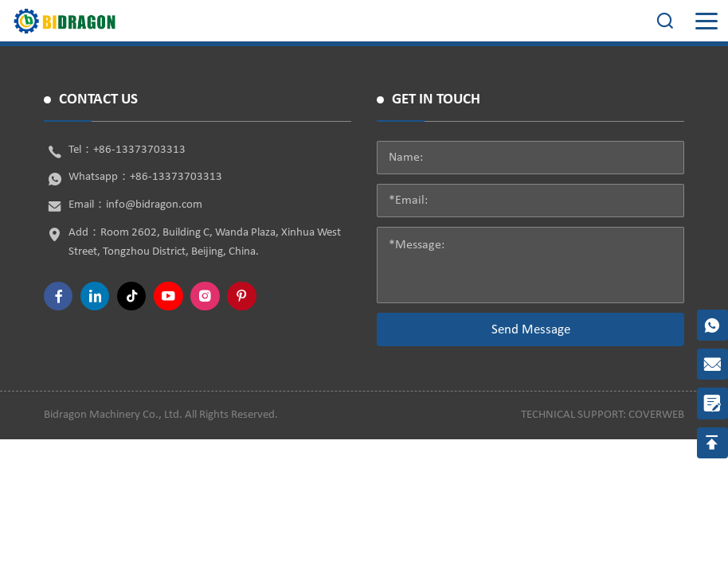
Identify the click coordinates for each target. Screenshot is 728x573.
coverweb (656, 415)
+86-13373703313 (139, 150)
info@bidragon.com (154, 205)
